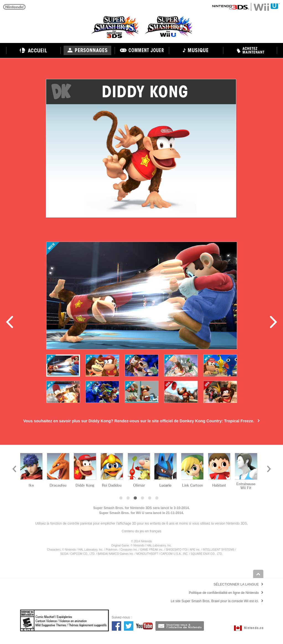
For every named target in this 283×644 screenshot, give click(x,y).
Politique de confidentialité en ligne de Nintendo (224, 593)
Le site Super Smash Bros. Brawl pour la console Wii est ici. (215, 601)
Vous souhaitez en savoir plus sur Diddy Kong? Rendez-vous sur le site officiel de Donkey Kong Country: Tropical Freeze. (139, 421)
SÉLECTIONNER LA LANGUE (236, 584)
